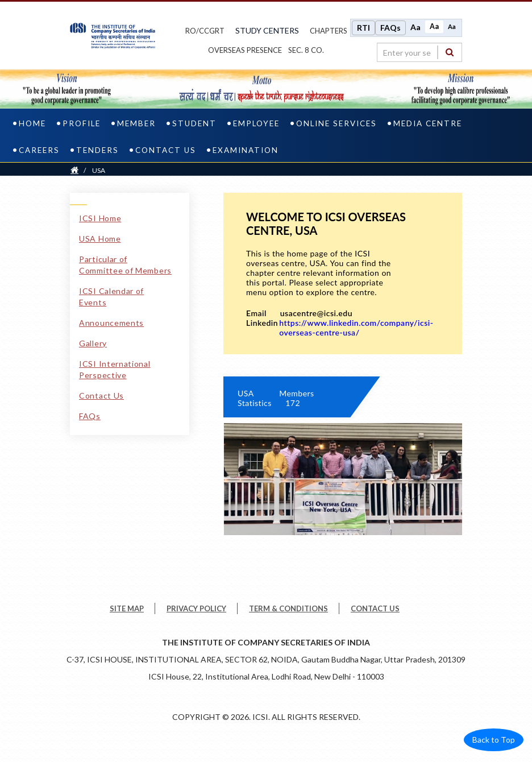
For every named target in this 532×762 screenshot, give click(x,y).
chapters (329, 31)
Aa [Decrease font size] (452, 26)
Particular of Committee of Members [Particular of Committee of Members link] (125, 265)
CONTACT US (375, 608)
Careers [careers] (39, 150)
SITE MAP (127, 608)
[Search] (450, 52)
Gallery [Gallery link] (93, 343)
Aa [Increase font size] (415, 27)
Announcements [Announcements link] (111, 323)
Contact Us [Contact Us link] (101, 396)
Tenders (97, 150)
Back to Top (494, 740)
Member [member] (136, 123)
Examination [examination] (246, 150)
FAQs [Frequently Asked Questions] (390, 28)
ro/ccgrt (205, 31)
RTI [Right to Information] (363, 28)
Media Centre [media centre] (428, 123)
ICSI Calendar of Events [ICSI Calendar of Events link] (111, 297)
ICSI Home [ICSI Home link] (100, 218)
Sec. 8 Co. (306, 50)
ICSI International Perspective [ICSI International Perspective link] (115, 369)
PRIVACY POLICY (196, 608)
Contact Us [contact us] (166, 150)
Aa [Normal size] (434, 26)
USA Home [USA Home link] (100, 239)
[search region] (419, 52)
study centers (267, 30)
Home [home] (32, 123)
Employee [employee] (256, 123)
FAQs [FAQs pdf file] (90, 416)
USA (99, 170)
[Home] (74, 170)
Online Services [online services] (336, 123)
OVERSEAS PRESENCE (245, 50)
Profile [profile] (82, 123)
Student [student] (194, 123)
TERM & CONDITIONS (288, 608)
